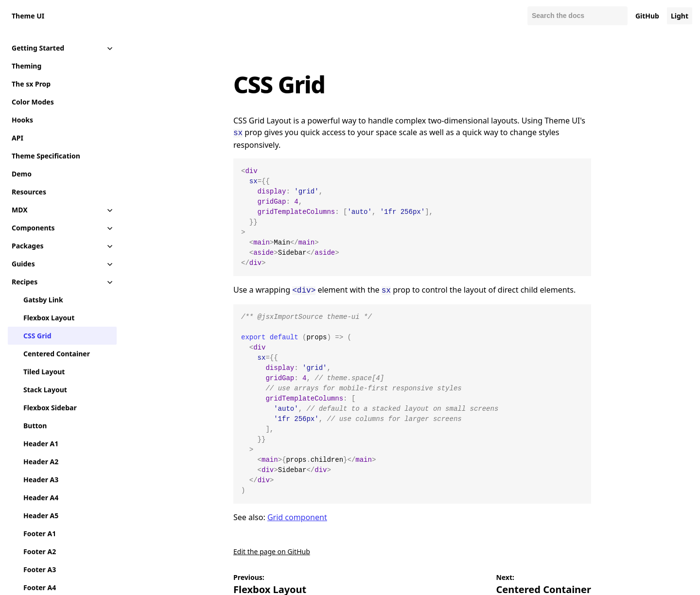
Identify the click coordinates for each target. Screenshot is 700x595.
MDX (20, 210)
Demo (22, 174)
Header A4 (41, 498)
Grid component (297, 515)
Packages (28, 246)
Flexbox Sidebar (50, 408)
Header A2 (41, 462)
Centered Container (57, 354)
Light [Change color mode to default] (680, 16)
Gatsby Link (43, 300)
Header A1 (41, 444)
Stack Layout (45, 390)
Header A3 (41, 480)
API (17, 138)
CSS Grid (37, 336)
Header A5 (41, 516)
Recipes (25, 282)
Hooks (22, 120)
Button (35, 426)
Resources (29, 192)
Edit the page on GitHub (272, 550)
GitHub (647, 16)
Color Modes (33, 102)
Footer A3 (40, 569)
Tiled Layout (44, 372)
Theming (26, 66)
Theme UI (28, 16)
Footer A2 (40, 551)
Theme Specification (46, 156)
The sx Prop (31, 84)
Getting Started (38, 48)
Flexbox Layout (49, 318)
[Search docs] (577, 16)
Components (33, 228)
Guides (23, 264)
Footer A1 (40, 534)
